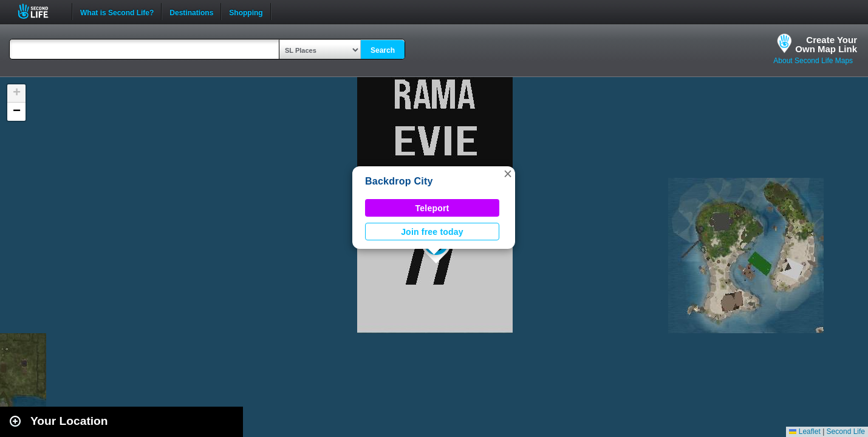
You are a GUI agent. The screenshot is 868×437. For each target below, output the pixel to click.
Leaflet (805, 432)
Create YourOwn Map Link (826, 44)
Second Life (40, 11)
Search (383, 50)
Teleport (432, 208)
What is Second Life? (117, 12)
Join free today (432, 232)
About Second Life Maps (813, 61)
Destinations (191, 12)
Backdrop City (399, 181)
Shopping (246, 12)
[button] (508, 174)
